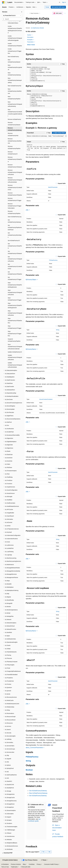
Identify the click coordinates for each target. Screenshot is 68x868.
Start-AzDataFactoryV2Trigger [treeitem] (15, 299)
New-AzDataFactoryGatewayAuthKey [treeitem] (15, 80)
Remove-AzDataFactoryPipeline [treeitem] (14, 147)
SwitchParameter (53, 187)
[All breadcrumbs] (27, 13)
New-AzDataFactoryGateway (38, 793)
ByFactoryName (32, 349)
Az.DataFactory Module (37, 28)
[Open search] (60, 2)
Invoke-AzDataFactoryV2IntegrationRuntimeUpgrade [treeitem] (15, 38)
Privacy (39, 864)
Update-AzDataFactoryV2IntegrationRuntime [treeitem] (15, 357)
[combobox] (12, 16)
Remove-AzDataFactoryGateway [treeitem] (15, 129)
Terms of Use (5, 867)
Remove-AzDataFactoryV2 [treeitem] (13, 153)
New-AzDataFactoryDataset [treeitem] (14, 61)
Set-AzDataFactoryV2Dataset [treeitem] (15, 252)
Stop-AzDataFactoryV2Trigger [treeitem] (15, 327)
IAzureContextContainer (46, 399)
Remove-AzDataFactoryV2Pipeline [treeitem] (15, 194)
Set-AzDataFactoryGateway (38, 796)
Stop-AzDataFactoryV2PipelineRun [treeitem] (15, 321)
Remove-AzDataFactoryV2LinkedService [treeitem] (15, 187)
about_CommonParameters (34, 748)
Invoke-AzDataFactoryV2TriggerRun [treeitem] (15, 51)
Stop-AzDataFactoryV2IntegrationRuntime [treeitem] (15, 313)
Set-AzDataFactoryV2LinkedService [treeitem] (15, 266)
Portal (47, 7)
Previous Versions (16, 864)
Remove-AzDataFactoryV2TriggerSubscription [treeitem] (15, 206)
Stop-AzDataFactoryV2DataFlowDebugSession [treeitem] (15, 305)
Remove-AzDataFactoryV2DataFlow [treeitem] (15, 159)
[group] (46, 136)
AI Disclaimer (5, 864)
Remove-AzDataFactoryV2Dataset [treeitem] (15, 166)
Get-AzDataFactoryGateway (38, 791)
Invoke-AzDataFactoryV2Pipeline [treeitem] (15, 45)
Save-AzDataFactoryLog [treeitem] (15, 217)
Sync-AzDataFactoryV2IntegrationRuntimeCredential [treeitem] (15, 347)
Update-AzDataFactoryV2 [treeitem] (15, 352)
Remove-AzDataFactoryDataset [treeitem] (14, 124)
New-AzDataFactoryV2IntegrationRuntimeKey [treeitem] (15, 104)
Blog (24, 864)
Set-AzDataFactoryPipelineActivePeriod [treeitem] (15, 228)
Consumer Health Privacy (51, 864)
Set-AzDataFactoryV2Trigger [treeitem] (15, 278)
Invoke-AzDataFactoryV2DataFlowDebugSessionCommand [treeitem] (15, 30)
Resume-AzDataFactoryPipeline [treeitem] (14, 212)
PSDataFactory (53, 260)
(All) (28, 210)
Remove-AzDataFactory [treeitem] (14, 119)
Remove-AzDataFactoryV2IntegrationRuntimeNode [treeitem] (15, 180)
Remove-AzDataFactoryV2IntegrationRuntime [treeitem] (15, 172)
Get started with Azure (58, 7)
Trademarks (14, 867)
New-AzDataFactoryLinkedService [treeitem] (15, 91)
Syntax (30, 35)
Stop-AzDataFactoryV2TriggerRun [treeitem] (15, 334)
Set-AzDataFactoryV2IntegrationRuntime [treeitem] (15, 259)
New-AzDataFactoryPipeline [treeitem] (14, 98)
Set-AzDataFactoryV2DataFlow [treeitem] (15, 246)
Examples (31, 40)
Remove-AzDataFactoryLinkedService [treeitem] (15, 141)
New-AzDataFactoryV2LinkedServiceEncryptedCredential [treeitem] (15, 113)
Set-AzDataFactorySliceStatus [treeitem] (15, 235)
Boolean (29, 770)
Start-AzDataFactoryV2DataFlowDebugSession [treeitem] (15, 285)
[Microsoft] (3, 2)
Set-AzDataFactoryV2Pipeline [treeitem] (15, 273)
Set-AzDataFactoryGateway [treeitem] (14, 221)
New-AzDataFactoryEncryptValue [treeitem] (15, 67)
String (58, 330)
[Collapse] (22, 12)
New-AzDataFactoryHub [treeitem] (14, 86)
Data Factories (35, 13)
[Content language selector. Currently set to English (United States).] (10, 860)
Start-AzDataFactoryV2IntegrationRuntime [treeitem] (15, 292)
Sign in (64, 2)
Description (30, 37)
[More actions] (65, 13)
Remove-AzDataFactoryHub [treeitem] (13, 134)
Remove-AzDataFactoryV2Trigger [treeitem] (15, 199)
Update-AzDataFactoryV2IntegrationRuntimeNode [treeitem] (15, 365)
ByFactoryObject (32, 280)
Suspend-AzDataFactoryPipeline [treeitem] (14, 340)
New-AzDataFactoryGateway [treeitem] (14, 74)
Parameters (31, 42)
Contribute (32, 864)
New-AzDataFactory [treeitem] (13, 57)
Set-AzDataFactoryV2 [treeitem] (14, 241)
